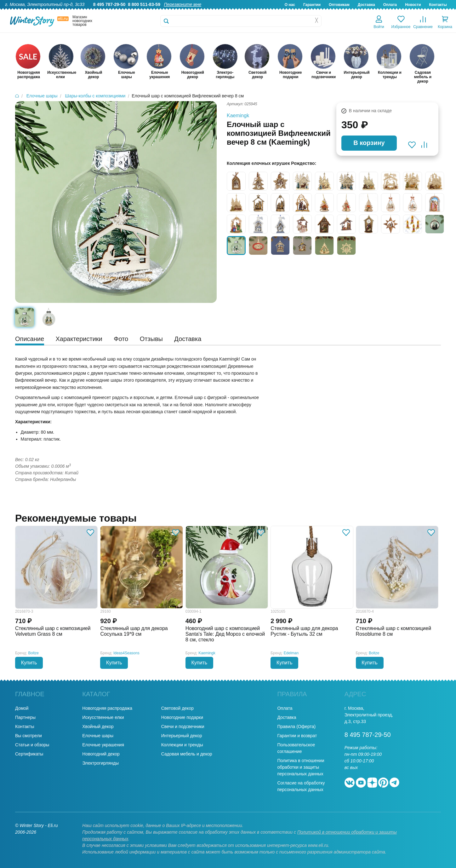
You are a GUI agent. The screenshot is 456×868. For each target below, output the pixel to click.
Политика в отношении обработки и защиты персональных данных (301, 767)
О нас (290, 5)
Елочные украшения (103, 745)
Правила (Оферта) (296, 726)
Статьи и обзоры (32, 745)
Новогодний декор (101, 754)
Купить (29, 663)
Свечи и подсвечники (183, 726)
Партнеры (25, 717)
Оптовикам (339, 5)
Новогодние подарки (182, 717)
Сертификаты (29, 754)
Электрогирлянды (100, 763)
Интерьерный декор (182, 736)
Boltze (34, 653)
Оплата (390, 5)
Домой (22, 708)
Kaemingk (238, 116)
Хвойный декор (98, 726)
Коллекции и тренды (182, 745)
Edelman (291, 653)
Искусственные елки (103, 717)
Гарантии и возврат (297, 736)
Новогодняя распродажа (107, 708)
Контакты (438, 5)
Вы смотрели (28, 736)
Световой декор (177, 708)
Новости (413, 5)
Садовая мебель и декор (187, 754)
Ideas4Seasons (126, 653)
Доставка (366, 5)
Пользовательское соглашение (296, 748)
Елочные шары (98, 736)
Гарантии (312, 5)
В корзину (369, 143)
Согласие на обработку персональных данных (301, 786)
